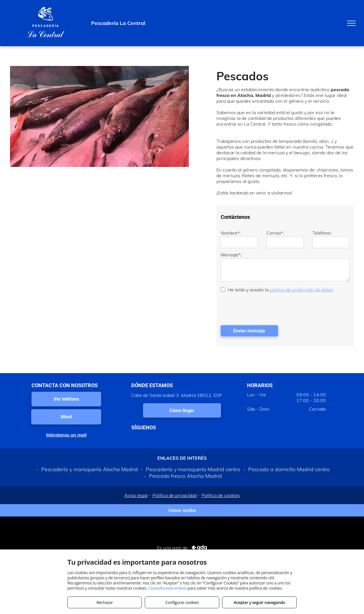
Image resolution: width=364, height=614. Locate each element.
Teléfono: (322, 233)
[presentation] (264, 308)
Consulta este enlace (168, 588)
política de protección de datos (301, 290)
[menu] (351, 23)
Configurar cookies (182, 602)
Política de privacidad (175, 495)
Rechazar (104, 602)
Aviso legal (136, 495)
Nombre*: (231, 233)
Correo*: (275, 233)
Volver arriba (182, 510)
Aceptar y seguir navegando (259, 602)
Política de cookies (221, 495)
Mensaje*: (231, 255)
